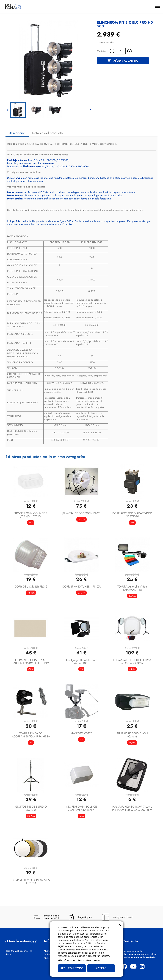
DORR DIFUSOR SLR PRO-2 (31, 587)
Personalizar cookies (89, 960)
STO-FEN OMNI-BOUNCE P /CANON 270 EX (31, 515)
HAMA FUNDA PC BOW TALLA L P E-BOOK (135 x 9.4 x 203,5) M (132, 808)
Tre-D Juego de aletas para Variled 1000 (81, 662)
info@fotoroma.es (132, 954)
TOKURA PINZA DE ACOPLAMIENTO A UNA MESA (31, 735)
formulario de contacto (143, 957)
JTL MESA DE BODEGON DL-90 (81, 513)
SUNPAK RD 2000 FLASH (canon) (132, 735)
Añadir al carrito (123, 61)
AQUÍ (61, 946)
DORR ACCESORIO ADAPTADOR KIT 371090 (132, 515)
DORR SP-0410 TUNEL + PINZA (81, 587)
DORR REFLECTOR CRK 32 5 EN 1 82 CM (31, 882)
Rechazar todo (72, 968)
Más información (67, 960)
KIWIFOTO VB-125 (81, 733)
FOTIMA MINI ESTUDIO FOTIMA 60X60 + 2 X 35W (132, 662)
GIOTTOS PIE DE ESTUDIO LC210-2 (31, 808)
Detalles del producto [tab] (47, 133)
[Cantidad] (121, 51)
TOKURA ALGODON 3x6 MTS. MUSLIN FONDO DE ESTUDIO (31, 662)
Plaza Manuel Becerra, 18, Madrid (19, 952)
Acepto (101, 968)
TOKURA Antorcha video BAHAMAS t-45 (132, 588)
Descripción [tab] (17, 133)
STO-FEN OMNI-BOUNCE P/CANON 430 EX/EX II (81, 808)
